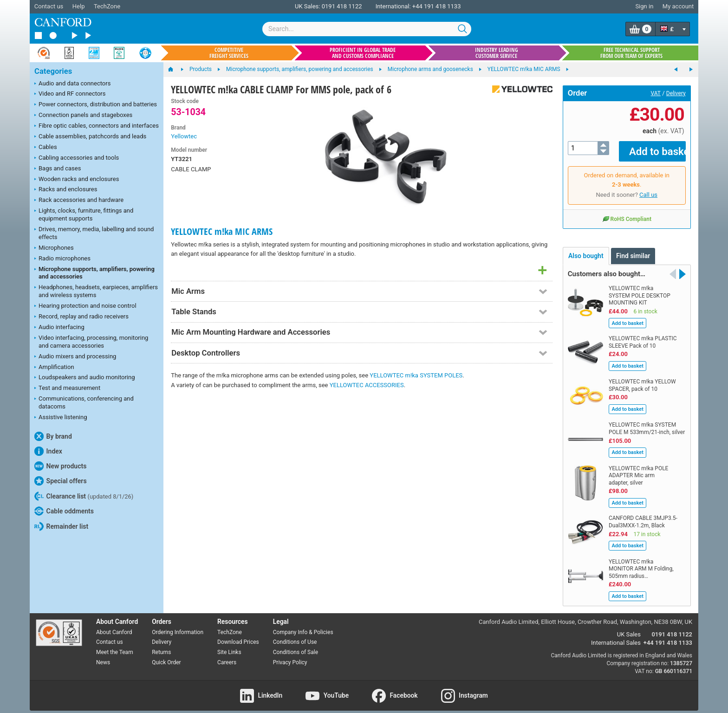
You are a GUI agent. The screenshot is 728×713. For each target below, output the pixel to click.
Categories (53, 71)
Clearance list (84, 496)
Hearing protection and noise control (85, 306)
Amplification (54, 368)
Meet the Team (115, 646)
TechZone (107, 6)
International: (393, 6)
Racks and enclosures (66, 190)
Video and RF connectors (70, 94)
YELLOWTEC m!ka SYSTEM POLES (416, 375)
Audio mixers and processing (75, 357)
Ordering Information (178, 625)
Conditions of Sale (296, 646)
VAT (656, 93)
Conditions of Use (295, 635)
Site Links (229, 646)
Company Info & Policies (303, 625)
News (103, 656)
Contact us (49, 6)
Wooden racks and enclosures (77, 180)
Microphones (54, 248)
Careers (227, 656)
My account (678, 6)
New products (60, 466)
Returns (161, 646)
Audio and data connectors (72, 84)
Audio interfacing (59, 328)
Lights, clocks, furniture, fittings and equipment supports (84, 214)
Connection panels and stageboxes (83, 116)
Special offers (61, 481)
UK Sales (629, 628)
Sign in (644, 6)
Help (79, 6)
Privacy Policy (290, 656)
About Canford (114, 625)
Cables (46, 148)
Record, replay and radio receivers (81, 317)
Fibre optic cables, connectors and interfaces (97, 126)
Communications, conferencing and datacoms (84, 402)
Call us (648, 188)
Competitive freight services (229, 53)
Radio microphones (62, 259)
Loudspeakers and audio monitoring (85, 378)
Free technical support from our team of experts (631, 53)
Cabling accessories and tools (77, 158)
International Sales (616, 636)
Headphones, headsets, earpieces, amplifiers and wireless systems (96, 291)
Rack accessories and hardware (79, 201)
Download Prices (238, 635)
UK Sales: (308, 6)
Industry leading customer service (497, 53)
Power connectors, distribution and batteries (96, 105)
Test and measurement (67, 389)
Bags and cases (58, 169)
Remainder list (61, 526)
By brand (53, 436)
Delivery (676, 93)
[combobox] (367, 29)
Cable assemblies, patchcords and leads (90, 137)
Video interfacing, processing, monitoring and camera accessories (91, 342)
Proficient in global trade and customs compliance (363, 53)
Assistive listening (61, 418)
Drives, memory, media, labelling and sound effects (94, 233)
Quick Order (166, 656)
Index (48, 451)
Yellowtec (184, 136)
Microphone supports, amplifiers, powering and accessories (94, 273)
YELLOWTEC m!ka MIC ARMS (222, 231)
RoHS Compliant (627, 212)
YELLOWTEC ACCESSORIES (367, 385)
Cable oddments (64, 511)
